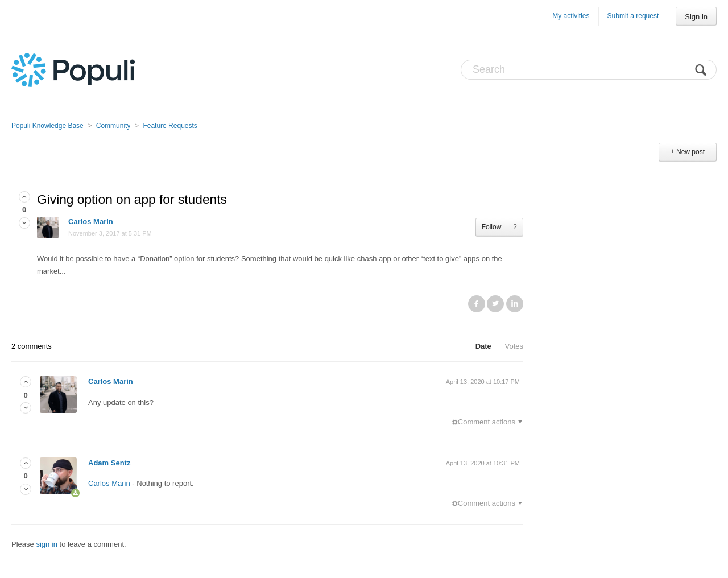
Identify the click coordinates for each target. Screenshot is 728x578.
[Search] (589, 70)
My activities (571, 16)
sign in (47, 544)
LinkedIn (515, 304)
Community (113, 126)
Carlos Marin (91, 222)
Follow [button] (492, 227)
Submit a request (633, 16)
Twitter (495, 304)
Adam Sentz (109, 463)
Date (483, 346)
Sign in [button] (696, 17)
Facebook (477, 304)
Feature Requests (170, 126)
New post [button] (690, 152)
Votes (514, 346)
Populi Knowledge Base (47, 126)
